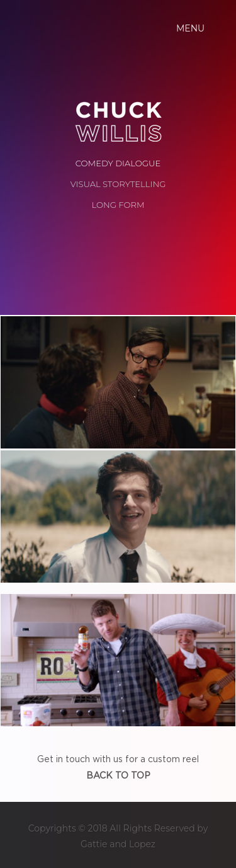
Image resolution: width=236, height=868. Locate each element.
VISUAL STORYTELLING (118, 184)
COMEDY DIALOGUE (118, 163)
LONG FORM (118, 205)
